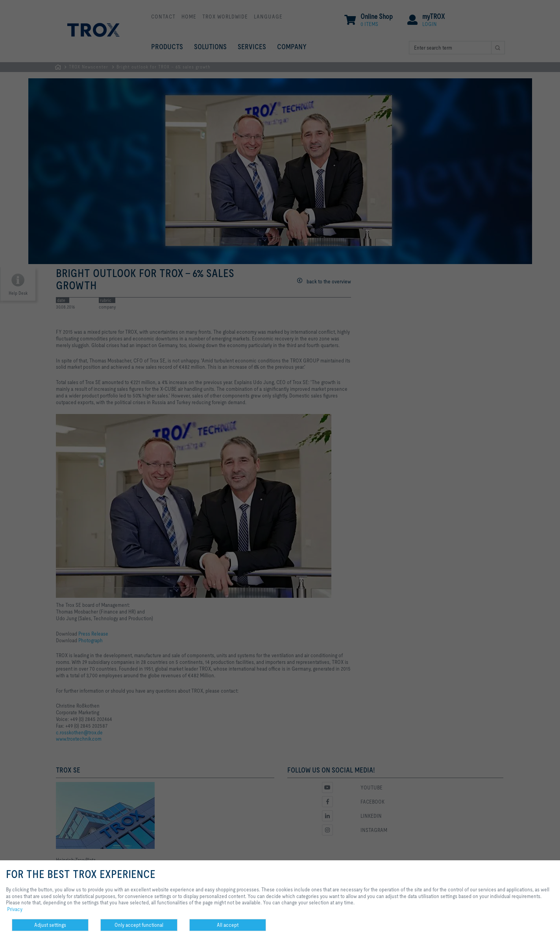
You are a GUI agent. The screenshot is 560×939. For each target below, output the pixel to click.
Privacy (15, 909)
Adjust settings (50, 925)
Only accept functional (139, 925)
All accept (228, 925)
